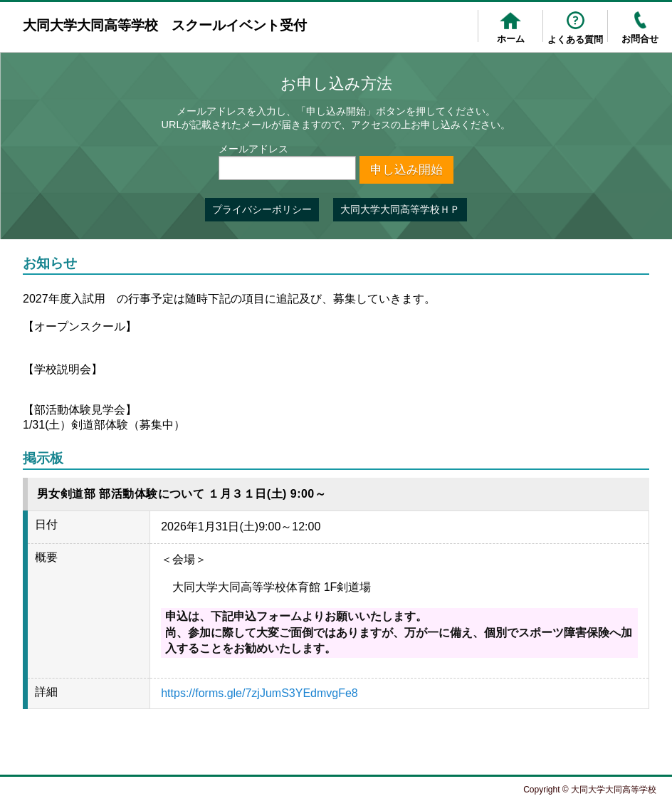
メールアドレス (253, 149)
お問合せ (640, 39)
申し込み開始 (406, 169)
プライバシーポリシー (262, 209)
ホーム (511, 39)
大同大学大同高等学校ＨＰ (400, 209)
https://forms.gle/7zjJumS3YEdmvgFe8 (259, 693)
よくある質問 (575, 40)
